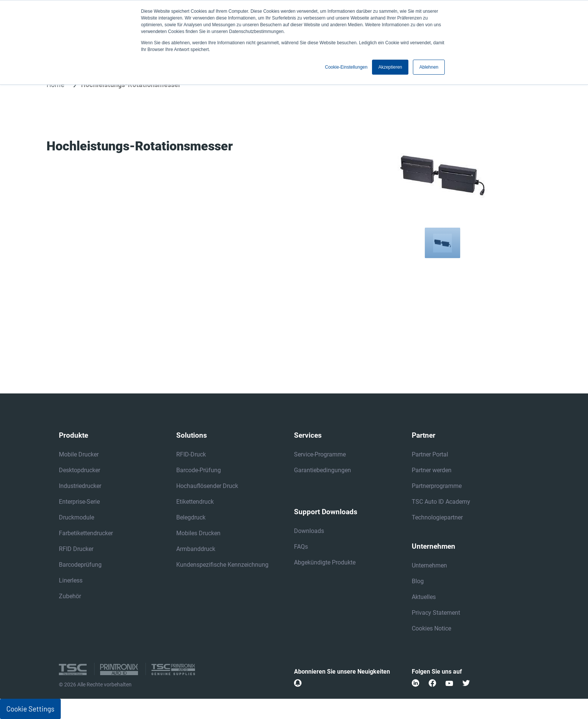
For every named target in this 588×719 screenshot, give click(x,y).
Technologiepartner (437, 517)
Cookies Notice (431, 628)
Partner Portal (430, 454)
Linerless (71, 580)
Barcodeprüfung (80, 565)
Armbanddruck (196, 549)
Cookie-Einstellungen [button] (346, 67)
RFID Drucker (76, 549)
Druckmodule (76, 517)
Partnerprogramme (437, 486)
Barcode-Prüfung (199, 470)
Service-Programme (320, 454)
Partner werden (432, 470)
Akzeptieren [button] (390, 67)
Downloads (309, 531)
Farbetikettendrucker (86, 533)
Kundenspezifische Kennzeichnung (222, 565)
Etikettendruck (195, 502)
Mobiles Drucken (198, 533)
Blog (418, 581)
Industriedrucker (80, 486)
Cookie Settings (30, 709)
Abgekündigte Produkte (325, 562)
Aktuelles (424, 597)
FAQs (301, 547)
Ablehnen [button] (429, 67)
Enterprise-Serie (79, 502)
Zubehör (70, 596)
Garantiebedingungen (322, 470)
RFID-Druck (191, 454)
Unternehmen (429, 565)
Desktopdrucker (79, 470)
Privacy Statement (436, 613)
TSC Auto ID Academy (441, 502)
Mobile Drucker (79, 454)
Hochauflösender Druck (207, 486)
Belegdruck (191, 517)
